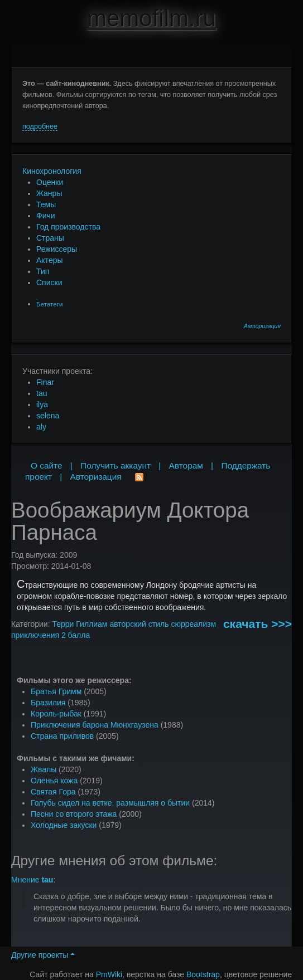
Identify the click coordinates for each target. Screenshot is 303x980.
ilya (42, 404)
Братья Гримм (56, 691)
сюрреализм (193, 624)
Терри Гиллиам (80, 624)
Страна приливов (62, 736)
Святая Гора (53, 792)
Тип (43, 271)
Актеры (50, 260)
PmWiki (109, 974)
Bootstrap (203, 974)
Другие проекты (43, 955)
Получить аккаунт (116, 465)
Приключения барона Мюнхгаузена (95, 725)
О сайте (47, 465)
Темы (46, 204)
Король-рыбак (56, 714)
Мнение (32, 880)
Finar (45, 382)
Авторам (186, 465)
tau (42, 393)
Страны (50, 238)
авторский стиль (139, 624)
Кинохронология (52, 171)
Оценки (50, 182)
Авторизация (262, 326)
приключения (35, 635)
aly (41, 427)
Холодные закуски (64, 825)
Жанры (49, 193)
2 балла (76, 635)
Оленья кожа (54, 781)
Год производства (68, 227)
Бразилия (48, 703)
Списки (49, 282)
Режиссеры (57, 249)
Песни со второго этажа (74, 814)
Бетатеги (49, 304)
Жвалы (44, 769)
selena (48, 416)
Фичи (46, 216)
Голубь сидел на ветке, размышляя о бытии (110, 803)
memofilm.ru (151, 18)
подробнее (40, 126)
